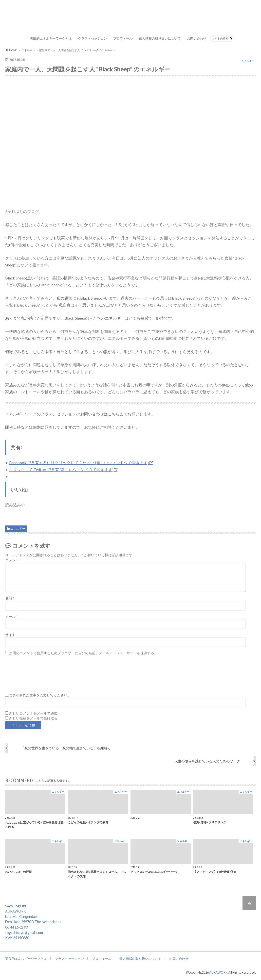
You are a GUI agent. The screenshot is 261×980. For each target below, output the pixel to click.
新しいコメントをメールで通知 (33, 713)
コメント (12, 560)
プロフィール (123, 38)
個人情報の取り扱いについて (160, 38)
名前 (10, 598)
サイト (10, 635)
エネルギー (18, 529)
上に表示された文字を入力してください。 (38, 695)
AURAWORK (218, 972)
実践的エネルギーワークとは (51, 38)
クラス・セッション (92, 38)
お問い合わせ (197, 38)
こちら (114, 414)
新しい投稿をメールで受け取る (33, 718)
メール (11, 617)
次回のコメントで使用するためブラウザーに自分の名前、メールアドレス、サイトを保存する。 (83, 653)
